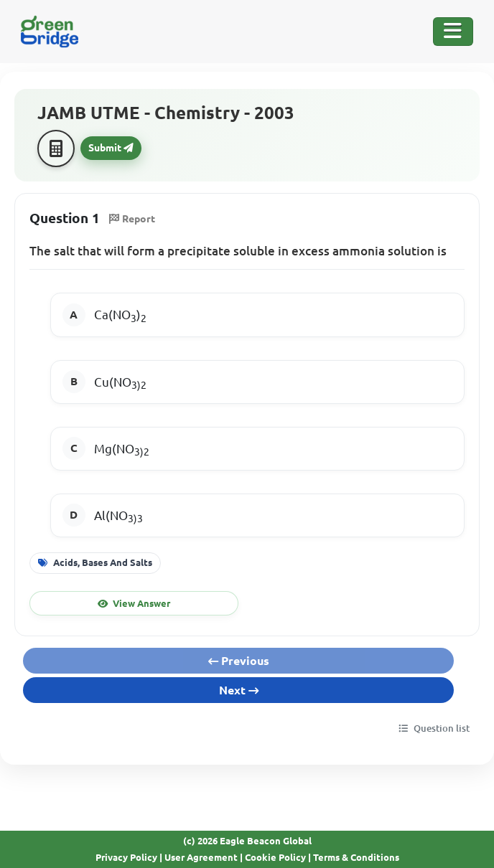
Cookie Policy (275, 857)
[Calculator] (56, 148)
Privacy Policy (126, 857)
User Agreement (201, 857)
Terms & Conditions (356, 857)
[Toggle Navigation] (453, 32)
